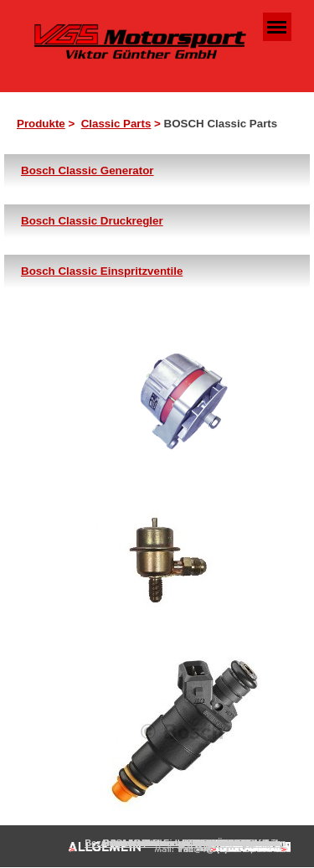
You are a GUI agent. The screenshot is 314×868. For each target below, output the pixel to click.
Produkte (41, 124)
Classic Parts (116, 124)
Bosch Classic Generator (88, 170)
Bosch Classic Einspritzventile (102, 271)
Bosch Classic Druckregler (92, 221)
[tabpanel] (162, 124)
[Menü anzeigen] (277, 27)
